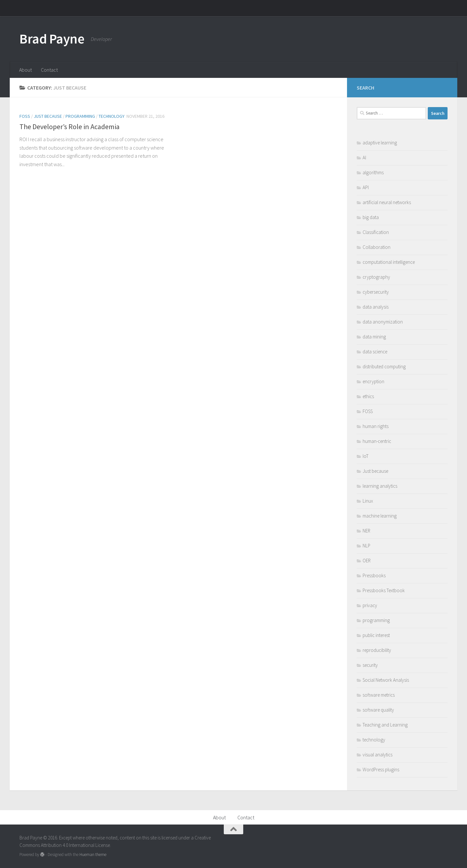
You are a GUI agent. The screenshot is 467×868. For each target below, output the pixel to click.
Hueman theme (93, 855)
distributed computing (384, 367)
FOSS (25, 116)
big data (371, 217)
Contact (49, 70)
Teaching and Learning (385, 725)
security (370, 665)
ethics (368, 396)
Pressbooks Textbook (384, 590)
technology (112, 116)
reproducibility (377, 650)
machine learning (380, 516)
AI (364, 158)
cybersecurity (376, 292)
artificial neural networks (387, 202)
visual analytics (377, 755)
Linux (368, 501)
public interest (376, 635)
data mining (374, 337)
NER (366, 531)
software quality (378, 710)
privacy (370, 605)
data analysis (376, 307)
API (366, 187)
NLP (366, 546)
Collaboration (377, 247)
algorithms (373, 172)
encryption (373, 381)
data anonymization (383, 322)
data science (375, 352)
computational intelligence (389, 262)
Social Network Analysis (386, 680)
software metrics (379, 695)
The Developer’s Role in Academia (70, 127)
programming (80, 116)
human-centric (377, 441)
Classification (376, 232)
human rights (376, 426)
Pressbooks (374, 575)
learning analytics (380, 486)
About (25, 70)
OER (367, 561)
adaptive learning (380, 143)
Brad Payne (52, 39)
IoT (365, 456)
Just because (48, 116)
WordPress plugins (381, 770)
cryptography (376, 277)
